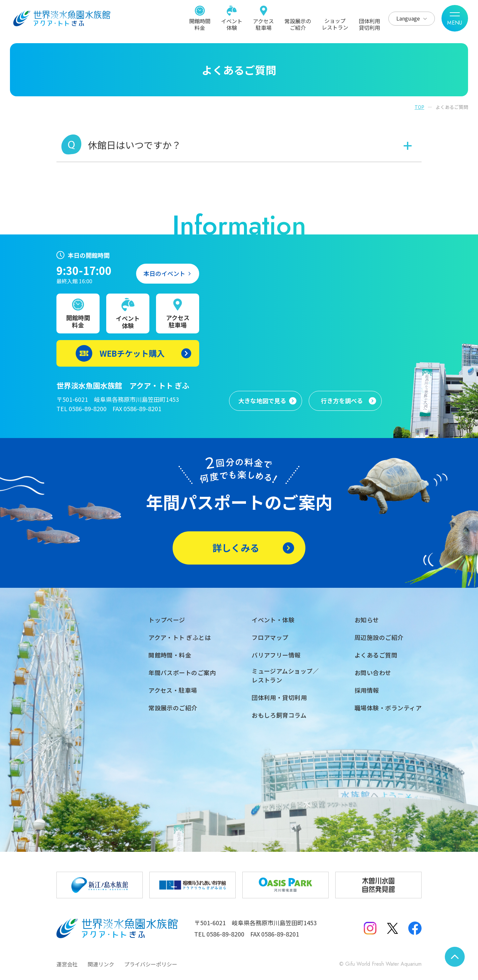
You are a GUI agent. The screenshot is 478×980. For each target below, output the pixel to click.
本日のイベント (164, 273)
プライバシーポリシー (151, 964)
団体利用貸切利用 (369, 24)
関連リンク (101, 964)
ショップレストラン (335, 24)
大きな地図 (262, 401)
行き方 (342, 401)
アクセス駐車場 (263, 24)
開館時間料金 (200, 24)
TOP (419, 107)
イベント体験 (232, 24)
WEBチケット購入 (132, 353)
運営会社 (67, 964)
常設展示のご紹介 (298, 24)
